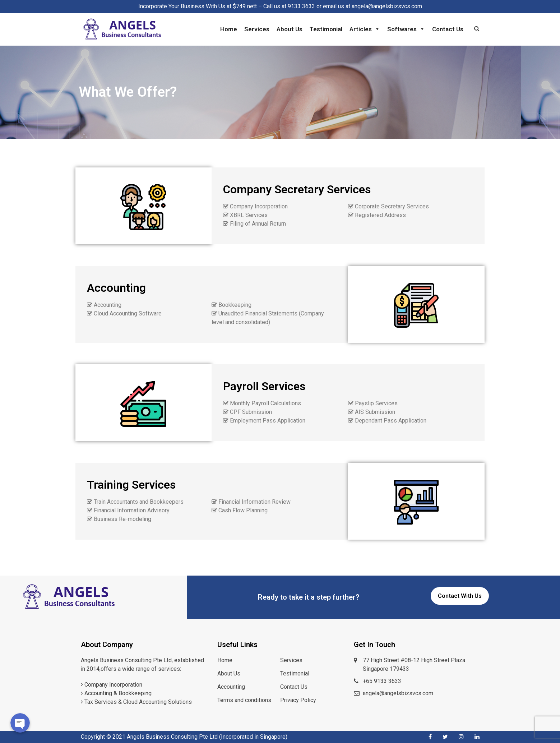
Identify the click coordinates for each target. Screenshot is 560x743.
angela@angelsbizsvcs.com (398, 693)
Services (257, 29)
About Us (290, 29)
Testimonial (326, 29)
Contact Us (448, 29)
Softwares (406, 29)
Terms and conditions (244, 700)
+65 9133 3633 (382, 681)
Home (229, 29)
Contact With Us (460, 596)
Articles (365, 29)
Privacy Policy (298, 700)
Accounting (231, 687)
